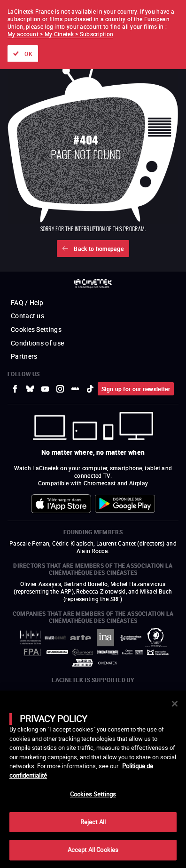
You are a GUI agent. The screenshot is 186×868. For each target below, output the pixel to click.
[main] (93, 779)
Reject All (93, 822)
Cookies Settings (93, 794)
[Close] (175, 704)
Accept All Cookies (93, 850)
